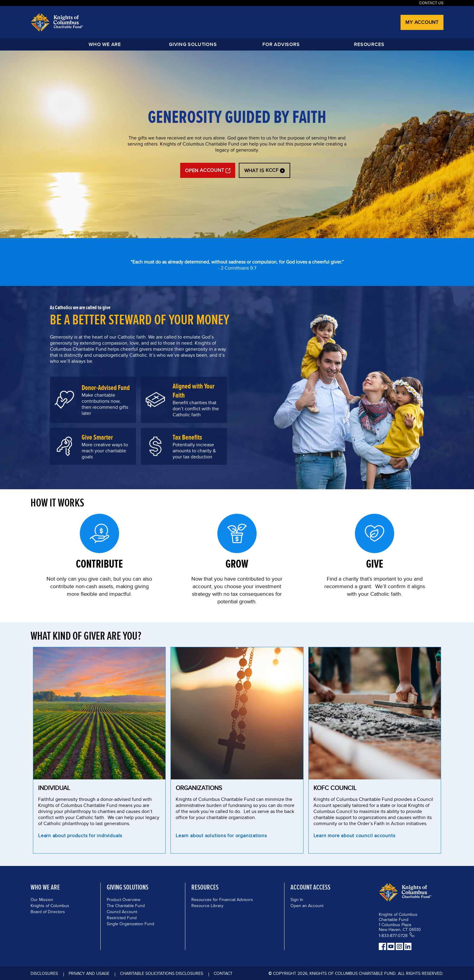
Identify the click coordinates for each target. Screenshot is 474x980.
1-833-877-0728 (393, 936)
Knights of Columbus (50, 906)
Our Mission (42, 900)
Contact (223, 973)
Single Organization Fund (130, 924)
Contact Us (431, 3)
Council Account (122, 912)
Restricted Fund (122, 918)
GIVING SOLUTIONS (193, 44)
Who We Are (105, 44)
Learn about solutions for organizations (221, 836)
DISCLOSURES (44, 973)
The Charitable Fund (126, 906)
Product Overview (123, 900)
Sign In (297, 900)
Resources (369, 44)
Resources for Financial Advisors (222, 900)
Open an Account (307, 906)
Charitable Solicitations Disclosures (162, 973)
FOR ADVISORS (281, 44)
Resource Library (207, 906)
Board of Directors (48, 912)
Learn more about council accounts (354, 836)
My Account (422, 22)
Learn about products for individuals (80, 836)
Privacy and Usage (89, 973)
